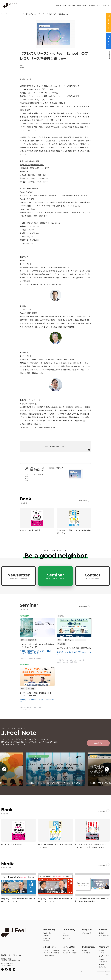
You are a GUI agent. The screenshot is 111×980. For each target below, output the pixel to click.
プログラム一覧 (87, 933)
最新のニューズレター (69, 950)
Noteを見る (98, 743)
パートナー (66, 935)
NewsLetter (69, 947)
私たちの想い (47, 933)
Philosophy (49, 929)
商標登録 (102, 959)
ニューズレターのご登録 (70, 952)
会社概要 (92, 6)
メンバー (65, 933)
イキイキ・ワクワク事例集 (51, 950)
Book (20, 14)
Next (107, 769)
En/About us (103, 966)
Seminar (55, 576)
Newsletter (19, 576)
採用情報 (102, 964)
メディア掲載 (86, 952)
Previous (4, 769)
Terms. (108, 971)
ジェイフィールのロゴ (104, 956)
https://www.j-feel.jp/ (28, 403)
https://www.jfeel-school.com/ (32, 165)
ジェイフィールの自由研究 (51, 952)
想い (57, 6)
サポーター (102, 952)
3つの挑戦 (46, 940)
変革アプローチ (48, 938)
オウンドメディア (103, 6)
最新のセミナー (104, 933)
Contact (92, 576)
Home (3, 14)
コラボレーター (67, 938)
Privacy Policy (101, 971)
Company (104, 947)
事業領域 (46, 935)
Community (69, 929)
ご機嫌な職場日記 (49, 955)
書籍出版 (85, 950)
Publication (12, 14)
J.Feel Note (50, 947)
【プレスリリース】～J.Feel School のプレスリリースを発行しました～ (47, 14)
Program (87, 929)
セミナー (63, 6)
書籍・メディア (82, 6)
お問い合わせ (103, 961)
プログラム (71, 6)
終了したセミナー (104, 935)
